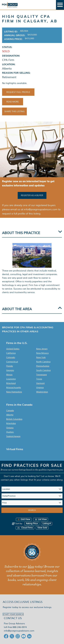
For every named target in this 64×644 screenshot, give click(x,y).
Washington (42, 392)
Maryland (11, 383)
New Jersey (42, 349)
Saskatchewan (13, 436)
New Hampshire (14, 392)
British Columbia (14, 419)
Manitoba (11, 423)
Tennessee (42, 375)
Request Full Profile (18, 92)
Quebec (10, 432)
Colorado (11, 357)
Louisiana (11, 379)
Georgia (10, 370)
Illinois (9, 375)
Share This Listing (14, 111)
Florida (10, 366)
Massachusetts (14, 388)
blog (31, 567)
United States (13, 349)
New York (41, 357)
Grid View (24, 519)
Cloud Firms (25, 528)
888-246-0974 (20, 627)
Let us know (47, 476)
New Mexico (42, 353)
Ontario (10, 428)
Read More (13, 102)
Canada (10, 411)
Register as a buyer (32, 195)
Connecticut (12, 362)
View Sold (42, 528)
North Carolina (43, 362)
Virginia (40, 388)
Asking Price (32, 524)
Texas (39, 379)
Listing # (47, 524)
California (11, 353)
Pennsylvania (43, 366)
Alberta (10, 415)
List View (41, 519)
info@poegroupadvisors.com (19, 631)
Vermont (40, 383)
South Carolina (43, 370)
